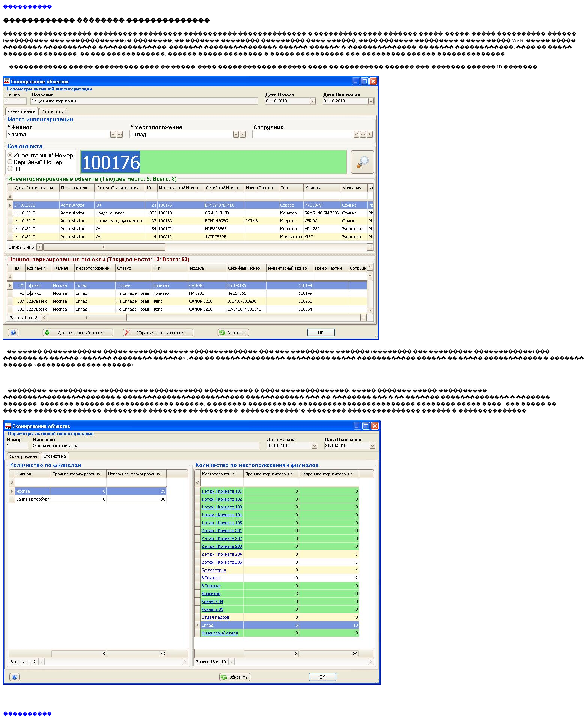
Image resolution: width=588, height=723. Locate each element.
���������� (27, 7)
